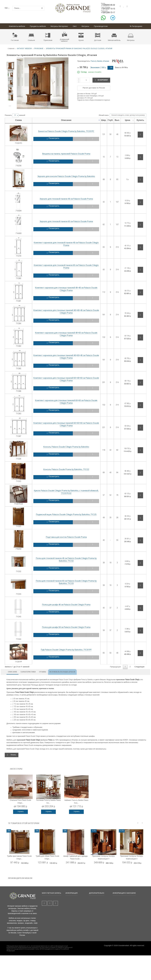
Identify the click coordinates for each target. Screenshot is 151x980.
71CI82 (16, 341)
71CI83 (16, 409)
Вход (46, 918)
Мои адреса (48, 910)
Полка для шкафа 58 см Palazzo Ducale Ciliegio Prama (61, 627)
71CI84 (16, 319)
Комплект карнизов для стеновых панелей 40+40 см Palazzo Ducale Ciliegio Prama (61, 289)
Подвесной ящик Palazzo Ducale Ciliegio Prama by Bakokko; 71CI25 (61, 514)
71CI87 (16, 431)
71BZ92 (16, 544)
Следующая (139, 667)
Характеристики (28, 672)
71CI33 (16, 589)
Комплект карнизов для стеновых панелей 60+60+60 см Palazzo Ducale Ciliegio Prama (61, 424)
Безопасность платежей (96, 913)
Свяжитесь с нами (74, 908)
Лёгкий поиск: (123, 115)
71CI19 (16, 183)
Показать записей (15, 115)
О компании (72, 917)
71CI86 (16, 386)
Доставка (94, 902)
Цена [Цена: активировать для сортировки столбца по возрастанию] (125, 120)
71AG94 (16, 206)
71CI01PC (16, 138)
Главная (11, 48)
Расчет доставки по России (94, 88)
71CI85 (16, 364)
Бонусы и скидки (97, 899)
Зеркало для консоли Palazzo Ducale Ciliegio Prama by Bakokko (62, 176)
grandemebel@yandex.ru (132, 940)
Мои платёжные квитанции (50, 906)
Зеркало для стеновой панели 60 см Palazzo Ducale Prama (62, 221)
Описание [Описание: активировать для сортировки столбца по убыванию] (61, 120)
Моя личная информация (49, 914)
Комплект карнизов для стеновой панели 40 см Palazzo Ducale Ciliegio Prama (61, 244)
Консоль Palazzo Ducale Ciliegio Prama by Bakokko (61, 447)
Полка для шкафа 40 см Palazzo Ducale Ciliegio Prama (61, 605)
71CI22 (16, 477)
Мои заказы (48, 902)
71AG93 (16, 228)
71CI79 (16, 251)
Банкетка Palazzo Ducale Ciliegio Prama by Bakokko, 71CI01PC (62, 131)
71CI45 (16, 612)
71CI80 (16, 274)
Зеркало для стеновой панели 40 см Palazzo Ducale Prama (62, 199)
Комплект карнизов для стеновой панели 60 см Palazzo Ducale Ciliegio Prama (61, 266)
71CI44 (16, 634)
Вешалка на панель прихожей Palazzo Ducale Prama (62, 154)
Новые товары (73, 902)
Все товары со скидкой (76, 899)
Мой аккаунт (48, 899)
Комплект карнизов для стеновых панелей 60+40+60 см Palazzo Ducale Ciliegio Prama (61, 379)
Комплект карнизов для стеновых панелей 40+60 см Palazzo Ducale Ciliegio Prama (61, 334)
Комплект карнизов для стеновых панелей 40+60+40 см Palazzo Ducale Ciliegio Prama (61, 357)
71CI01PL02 (16, 499)
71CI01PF (16, 657)
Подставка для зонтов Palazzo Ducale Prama (62, 537)
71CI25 (16, 522)
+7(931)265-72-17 (108, 13)
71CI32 (16, 567)
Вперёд (10, 106)
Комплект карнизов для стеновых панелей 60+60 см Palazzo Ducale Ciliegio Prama (61, 402)
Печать (13, 755)
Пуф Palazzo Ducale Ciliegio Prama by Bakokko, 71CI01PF (61, 650)
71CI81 (16, 296)
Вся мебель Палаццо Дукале (62, 672)
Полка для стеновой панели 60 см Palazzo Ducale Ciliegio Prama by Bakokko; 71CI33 (61, 582)
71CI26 (16, 454)
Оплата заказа (96, 908)
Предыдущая (115, 667)
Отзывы (43, 672)
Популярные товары (75, 905)
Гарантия (94, 905)
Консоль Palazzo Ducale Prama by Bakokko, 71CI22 (61, 469)
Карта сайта (72, 920)
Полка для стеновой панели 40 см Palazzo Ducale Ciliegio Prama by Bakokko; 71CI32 (61, 559)
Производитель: (84, 61)
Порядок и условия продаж (75, 913)
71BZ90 (16, 161)
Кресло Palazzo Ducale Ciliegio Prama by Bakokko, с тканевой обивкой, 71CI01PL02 (61, 492)
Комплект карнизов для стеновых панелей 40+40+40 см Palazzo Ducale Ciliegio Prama (61, 312)
